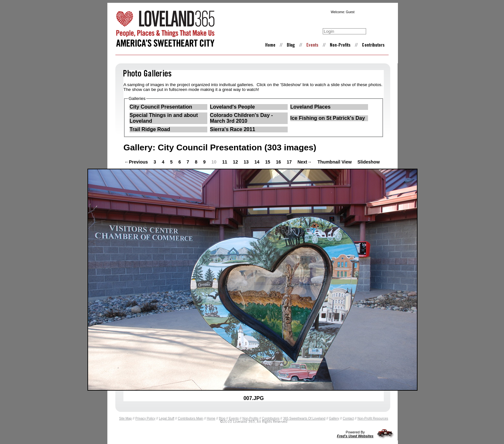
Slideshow (369, 162)
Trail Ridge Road (150, 129)
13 (247, 162)
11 (225, 162)
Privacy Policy (145, 418)
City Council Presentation (161, 107)
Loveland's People (232, 107)
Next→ (304, 162)
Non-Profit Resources (373, 418)
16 (279, 162)
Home (211, 418)
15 (268, 162)
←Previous (136, 162)
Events (234, 418)
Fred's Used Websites (355, 436)
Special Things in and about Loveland (164, 118)
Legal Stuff (166, 418)
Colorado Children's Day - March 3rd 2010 (241, 118)
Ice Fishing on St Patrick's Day (328, 118)
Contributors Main (190, 418)
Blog (222, 418)
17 (290, 162)
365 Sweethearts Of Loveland (304, 418)
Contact (348, 418)
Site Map (125, 418)
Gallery (334, 418)
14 (258, 162)
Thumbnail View (335, 162)
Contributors (271, 418)
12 (236, 162)
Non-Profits (250, 418)
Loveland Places (310, 107)
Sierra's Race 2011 (233, 129)
